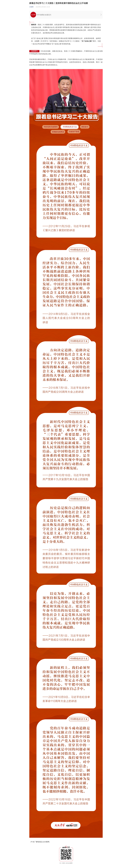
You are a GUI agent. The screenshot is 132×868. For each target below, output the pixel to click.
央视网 (31, 7)
